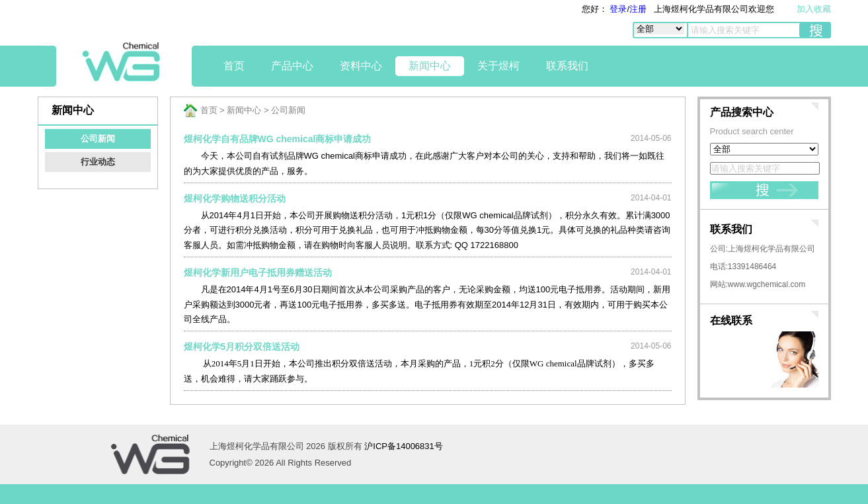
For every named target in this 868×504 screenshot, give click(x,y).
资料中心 (361, 66)
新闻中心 (430, 66)
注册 (638, 9)
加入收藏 (814, 9)
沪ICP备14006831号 (404, 446)
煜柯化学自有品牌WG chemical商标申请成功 (278, 139)
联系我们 (567, 66)
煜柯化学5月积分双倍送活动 (242, 347)
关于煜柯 (498, 66)
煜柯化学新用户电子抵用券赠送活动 (258, 273)
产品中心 (292, 66)
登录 (617, 9)
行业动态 (98, 162)
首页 (234, 66)
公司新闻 (98, 139)
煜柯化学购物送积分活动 (235, 198)
